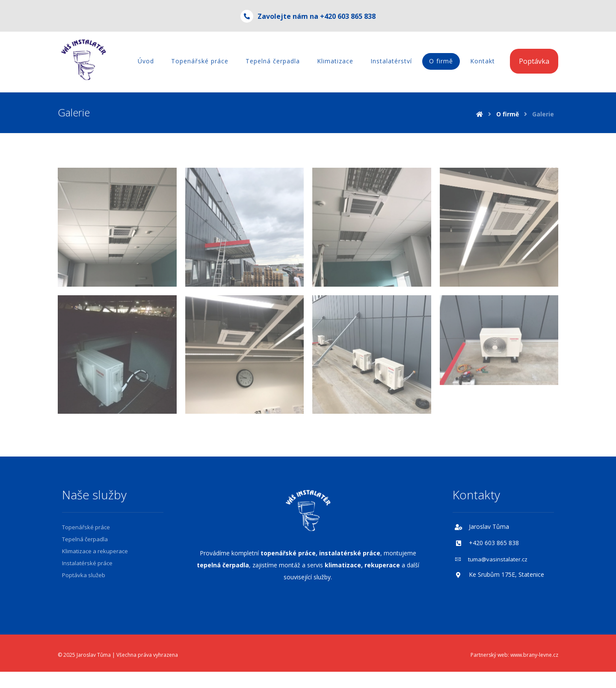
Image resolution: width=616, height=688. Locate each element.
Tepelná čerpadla (85, 539)
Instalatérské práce (87, 563)
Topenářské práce (86, 527)
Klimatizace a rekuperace (95, 551)
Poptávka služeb (84, 575)
